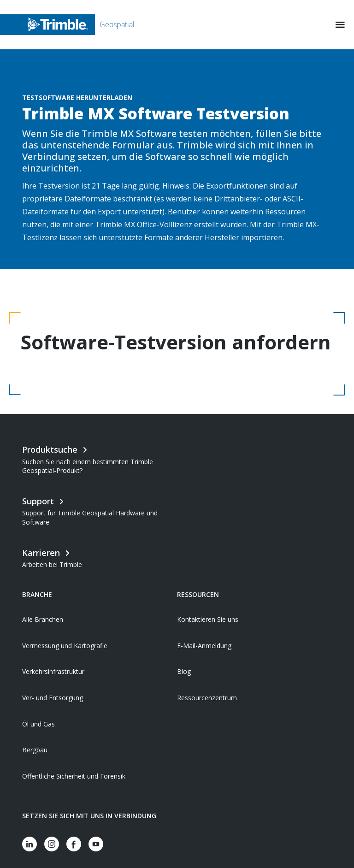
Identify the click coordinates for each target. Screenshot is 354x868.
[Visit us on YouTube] (96, 844)
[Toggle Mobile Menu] (340, 25)
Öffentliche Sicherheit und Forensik (74, 776)
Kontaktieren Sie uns (208, 619)
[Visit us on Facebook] (74, 844)
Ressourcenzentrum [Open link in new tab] (207, 698)
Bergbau (35, 750)
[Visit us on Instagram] (52, 844)
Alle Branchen (43, 619)
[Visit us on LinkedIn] (29, 844)
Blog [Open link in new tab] (184, 671)
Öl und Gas (38, 724)
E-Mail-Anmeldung (204, 646)
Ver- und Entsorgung (53, 698)
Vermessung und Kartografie (65, 646)
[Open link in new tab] (100, 557)
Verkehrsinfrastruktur (53, 671)
